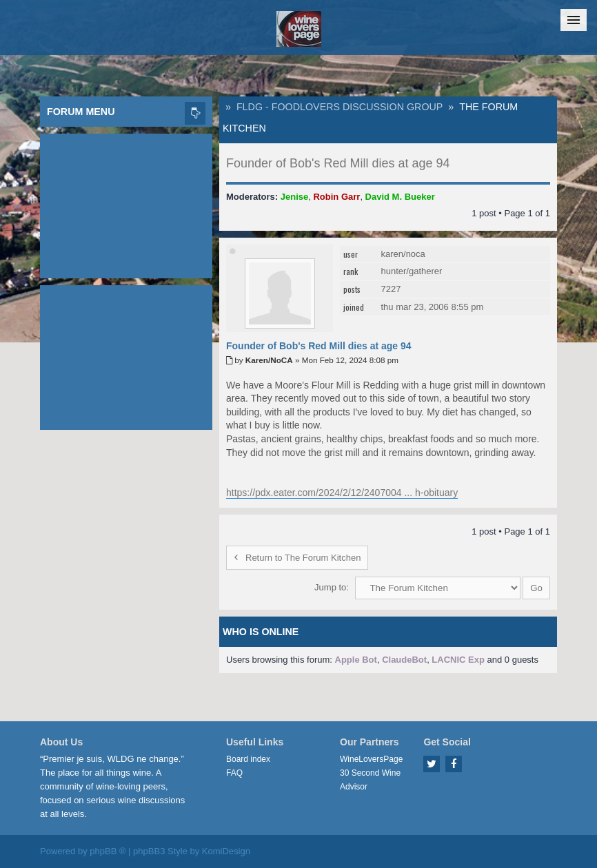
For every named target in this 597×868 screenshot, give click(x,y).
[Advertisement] (126, 203)
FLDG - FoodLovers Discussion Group (340, 107)
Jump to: (332, 587)
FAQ (234, 773)
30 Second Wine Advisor (370, 780)
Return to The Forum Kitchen (297, 558)
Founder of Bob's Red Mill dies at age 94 (338, 163)
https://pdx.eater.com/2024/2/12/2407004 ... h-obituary (342, 493)
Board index (248, 759)
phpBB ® (108, 851)
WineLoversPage (371, 759)
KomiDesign (226, 851)
